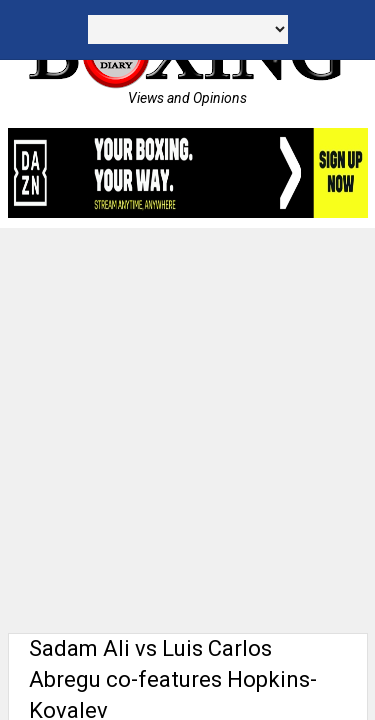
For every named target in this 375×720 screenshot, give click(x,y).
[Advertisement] (187, 425)
